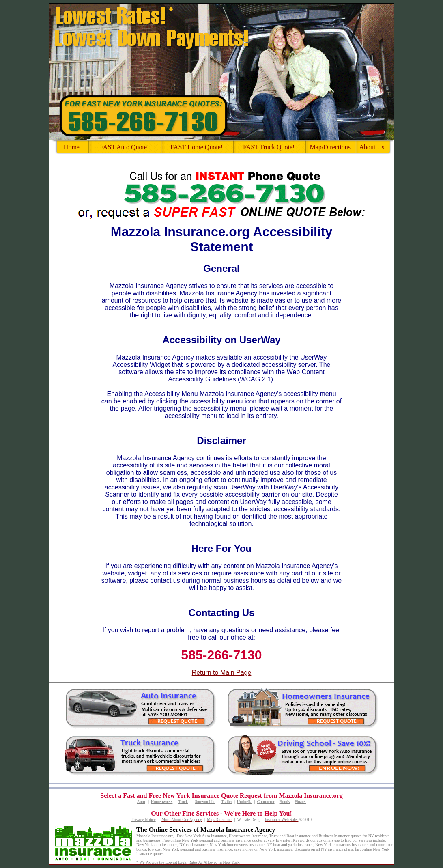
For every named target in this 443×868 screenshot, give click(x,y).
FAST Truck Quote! (269, 147)
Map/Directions (330, 147)
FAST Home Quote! (197, 147)
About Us (372, 147)
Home (72, 147)
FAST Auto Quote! (124, 147)
